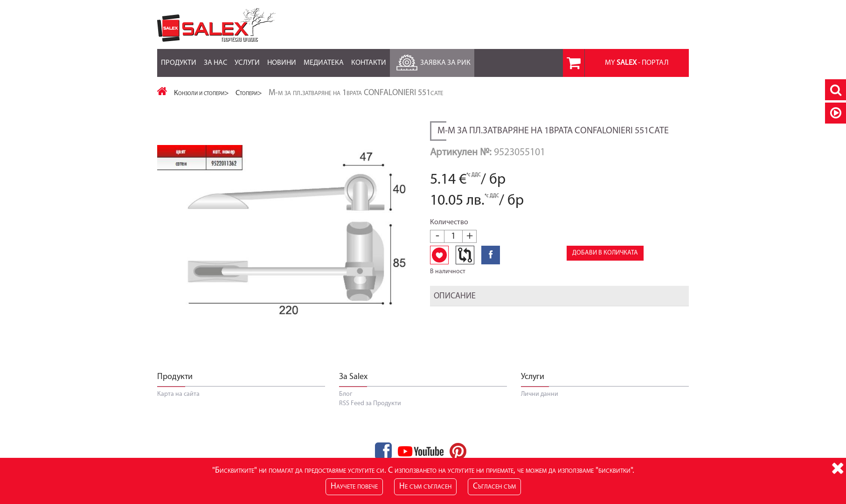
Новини (282, 58)
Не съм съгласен (425, 487)
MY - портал (637, 63)
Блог (346, 394)
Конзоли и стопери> (201, 93)
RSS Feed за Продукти (370, 404)
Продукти (179, 58)
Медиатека (324, 58)
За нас (215, 58)
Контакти (369, 58)
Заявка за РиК (432, 60)
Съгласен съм (494, 487)
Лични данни (540, 394)
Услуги (247, 58)
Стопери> (249, 93)
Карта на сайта (178, 394)
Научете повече (354, 487)
